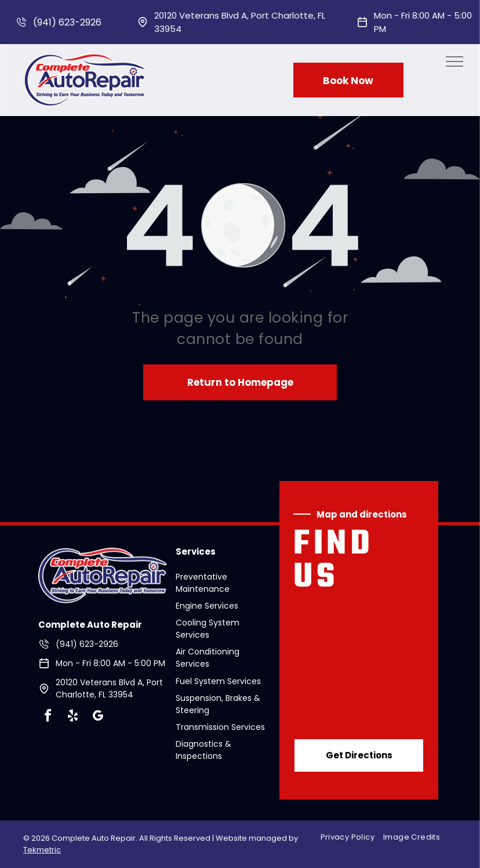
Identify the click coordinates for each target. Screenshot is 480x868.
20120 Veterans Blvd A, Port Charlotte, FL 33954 (109, 688)
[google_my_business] (97, 717)
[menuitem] (352, 838)
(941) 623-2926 (67, 22)
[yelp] (72, 717)
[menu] (454, 62)
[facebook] (48, 717)
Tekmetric (42, 850)
